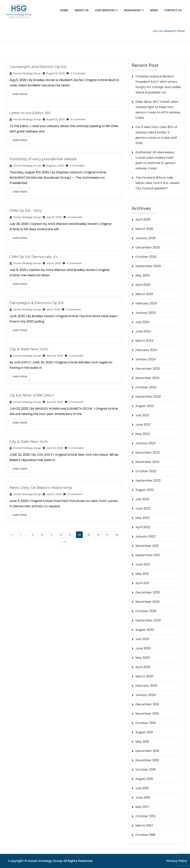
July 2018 (142, 788)
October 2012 (146, 816)
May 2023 (143, 434)
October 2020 (146, 611)
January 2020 (146, 695)
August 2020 (145, 630)
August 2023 (145, 406)
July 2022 (142, 499)
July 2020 (142, 639)
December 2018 (147, 751)
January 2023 (146, 443)
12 (61, 535)
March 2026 (144, 229)
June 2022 (143, 508)
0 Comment (76, 73)
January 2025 (146, 313)
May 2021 (142, 574)
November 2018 (147, 760)
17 (107, 535)
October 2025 (146, 257)
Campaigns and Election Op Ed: (38, 67)
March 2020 (144, 676)
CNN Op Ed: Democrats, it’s (34, 257)
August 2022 (145, 490)
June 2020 (143, 648)
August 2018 (144, 779)
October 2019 (146, 723)
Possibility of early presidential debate (43, 159)
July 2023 (142, 415)
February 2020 (146, 686)
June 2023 (143, 425)
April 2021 (142, 583)
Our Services (105, 10)
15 (89, 535)
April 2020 (143, 667)
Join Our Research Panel (169, 31)
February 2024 (146, 350)
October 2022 (146, 471)
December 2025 (148, 247)
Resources (133, 10)
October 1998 (146, 835)
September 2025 (148, 266)
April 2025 (143, 285)
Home (64, 10)
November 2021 (147, 546)
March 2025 (144, 294)
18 (117, 535)
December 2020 (148, 592)
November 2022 (147, 462)
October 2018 (146, 770)
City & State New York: (29, 349)
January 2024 (146, 359)
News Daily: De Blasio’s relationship (41, 488)
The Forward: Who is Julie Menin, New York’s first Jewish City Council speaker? (158, 183)
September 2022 (148, 481)
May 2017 (142, 807)
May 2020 (143, 658)
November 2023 (147, 378)
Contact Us (173, 10)
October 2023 (146, 387)
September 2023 (148, 397)
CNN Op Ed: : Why (26, 211)
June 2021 (143, 564)
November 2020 (148, 602)
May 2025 (143, 275)
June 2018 (143, 798)
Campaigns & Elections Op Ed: (37, 303)
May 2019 (142, 742)
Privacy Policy (177, 861)
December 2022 (148, 453)
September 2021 (148, 555)
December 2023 (148, 369)
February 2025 (146, 303)
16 (98, 535)
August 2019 (144, 732)
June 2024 (143, 331)
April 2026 (143, 219)
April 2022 (143, 527)
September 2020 (148, 620)
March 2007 (144, 825)
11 (51, 535)
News (154, 10)
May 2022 (143, 518)
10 (42, 535)
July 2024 (143, 322)
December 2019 (147, 704)
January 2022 (146, 536)
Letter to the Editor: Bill (30, 113)
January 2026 (146, 238)
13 (70, 535)
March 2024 (144, 341)
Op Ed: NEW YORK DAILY (32, 395)
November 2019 (147, 714)
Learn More (20, 94)
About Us (81, 10)
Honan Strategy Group (25, 73)
